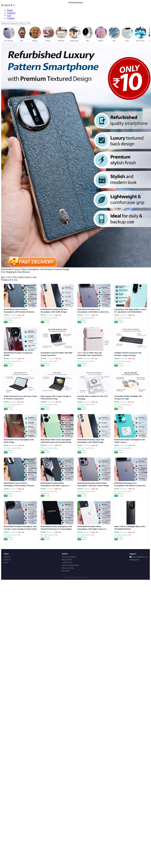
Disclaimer (66, 571)
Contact (11, 18)
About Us (7, 557)
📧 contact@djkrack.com (138, 557)
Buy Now (6, 275)
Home (10, 10)
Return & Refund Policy (70, 565)
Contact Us (7, 560)
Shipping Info (134, 560)
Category (11, 13)
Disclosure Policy (68, 568)
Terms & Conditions (69, 557)
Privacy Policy (67, 560)
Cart (9, 15)
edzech (7, 5)
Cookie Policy (67, 562)
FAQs (6, 562)
